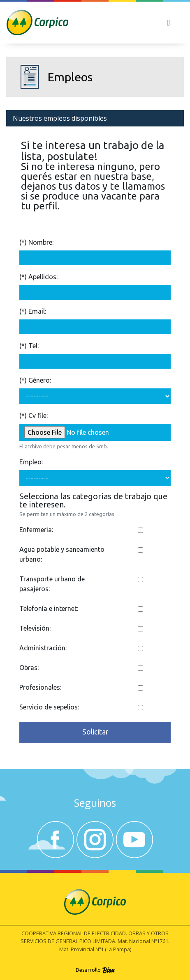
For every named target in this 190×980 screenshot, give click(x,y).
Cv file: (38, 415)
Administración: (43, 648)
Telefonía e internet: (49, 608)
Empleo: (31, 462)
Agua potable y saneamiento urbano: (62, 554)
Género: (40, 380)
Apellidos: (43, 277)
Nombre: (41, 242)
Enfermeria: (36, 530)
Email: (37, 311)
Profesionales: (40, 687)
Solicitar (95, 732)
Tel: (34, 346)
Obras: (29, 668)
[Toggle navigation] (168, 23)
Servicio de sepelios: (49, 707)
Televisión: (35, 628)
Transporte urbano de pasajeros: (52, 584)
